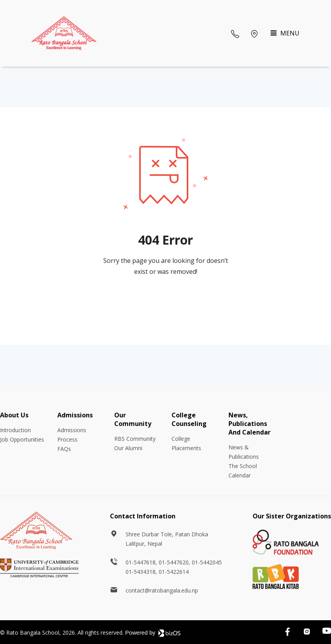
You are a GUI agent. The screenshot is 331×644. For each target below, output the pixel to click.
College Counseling (189, 419)
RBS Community (135, 439)
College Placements (186, 443)
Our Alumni (128, 448)
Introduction (15, 430)
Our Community (133, 419)
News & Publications (244, 452)
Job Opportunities (22, 439)
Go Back (166, 303)
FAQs (64, 449)
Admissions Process (72, 435)
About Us (14, 415)
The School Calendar (243, 471)
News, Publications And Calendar (250, 424)
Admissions (75, 415)
